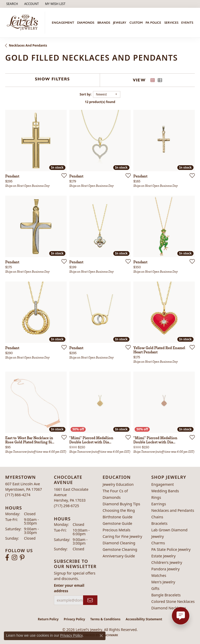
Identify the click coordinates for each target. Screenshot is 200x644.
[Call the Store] (18, 495)
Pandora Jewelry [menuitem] (165, 569)
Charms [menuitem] (158, 543)
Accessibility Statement (144, 619)
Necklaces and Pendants (28, 45)
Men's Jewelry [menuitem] (163, 582)
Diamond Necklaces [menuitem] (169, 608)
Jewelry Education (118, 484)
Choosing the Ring (119, 510)
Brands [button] (104, 23)
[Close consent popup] (101, 636)
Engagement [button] (63, 23)
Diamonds (86, 23)
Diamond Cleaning (119, 543)
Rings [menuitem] (156, 497)
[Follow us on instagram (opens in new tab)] (14, 558)
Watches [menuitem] (159, 575)
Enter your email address (69, 588)
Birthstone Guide (118, 517)
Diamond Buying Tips (121, 504)
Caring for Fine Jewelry (122, 536)
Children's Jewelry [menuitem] (167, 562)
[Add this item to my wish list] (63, 175)
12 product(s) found (100, 102)
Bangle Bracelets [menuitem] (166, 595)
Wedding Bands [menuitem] (165, 491)
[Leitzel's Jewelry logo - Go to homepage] (24, 23)
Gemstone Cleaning (120, 549)
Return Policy (48, 619)
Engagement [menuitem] (162, 484)
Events (187, 23)
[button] (12, 4)
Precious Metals (116, 530)
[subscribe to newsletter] (90, 600)
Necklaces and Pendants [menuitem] (173, 510)
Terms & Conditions (105, 619)
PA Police (153, 23)
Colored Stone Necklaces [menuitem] (173, 601)
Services (171, 23)
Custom (136, 23)
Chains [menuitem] (157, 517)
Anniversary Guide (119, 556)
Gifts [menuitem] (155, 588)
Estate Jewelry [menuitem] (163, 556)
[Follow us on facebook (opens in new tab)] (7, 558)
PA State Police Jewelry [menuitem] (171, 549)
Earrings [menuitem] (159, 504)
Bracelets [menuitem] (159, 523)
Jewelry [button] (120, 23)
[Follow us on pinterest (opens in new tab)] (22, 558)
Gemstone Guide (117, 523)
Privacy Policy (74, 619)
